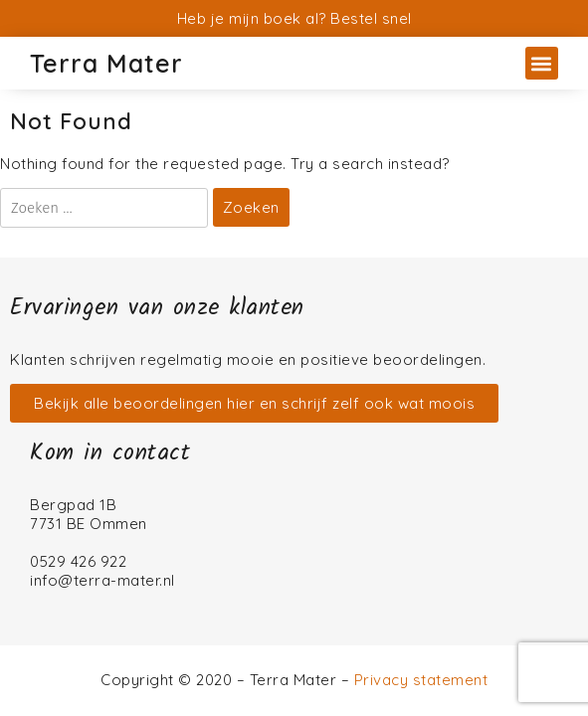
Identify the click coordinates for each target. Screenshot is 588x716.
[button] (542, 63)
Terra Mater (106, 63)
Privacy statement (421, 680)
